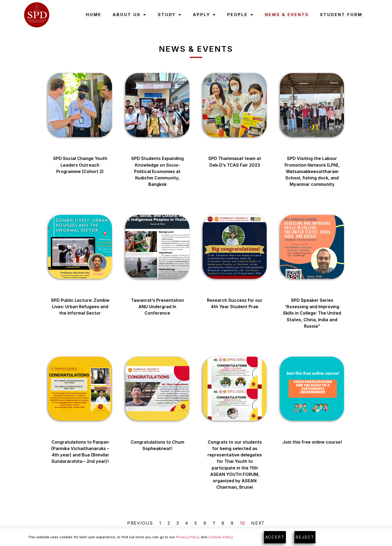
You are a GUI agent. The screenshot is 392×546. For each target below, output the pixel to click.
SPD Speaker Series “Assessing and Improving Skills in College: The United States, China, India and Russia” (312, 313)
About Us (129, 15)
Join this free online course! (312, 442)
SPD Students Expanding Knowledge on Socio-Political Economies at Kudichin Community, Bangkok (157, 171)
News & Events (287, 15)
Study (170, 15)
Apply (204, 15)
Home (94, 15)
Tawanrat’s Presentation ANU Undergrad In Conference (157, 307)
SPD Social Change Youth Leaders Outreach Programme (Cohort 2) (80, 165)
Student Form (341, 15)
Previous (140, 523)
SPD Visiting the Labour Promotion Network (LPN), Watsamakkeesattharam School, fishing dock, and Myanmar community (312, 171)
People (240, 15)
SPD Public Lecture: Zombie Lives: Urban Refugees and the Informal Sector (80, 307)
